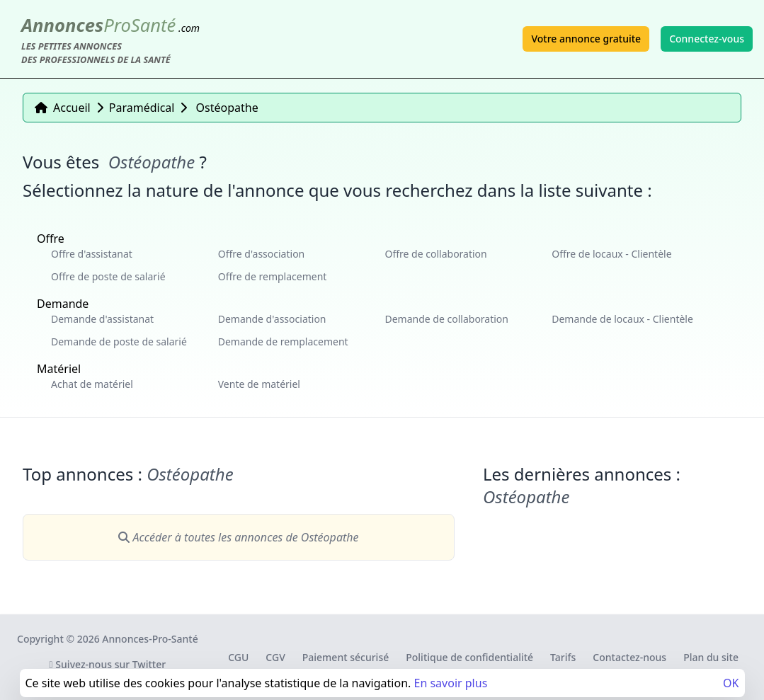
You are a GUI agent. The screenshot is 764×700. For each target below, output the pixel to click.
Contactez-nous (629, 657)
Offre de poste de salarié (108, 276)
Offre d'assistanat (92, 254)
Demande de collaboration (447, 319)
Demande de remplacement (283, 342)
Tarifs (563, 657)
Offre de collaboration (436, 254)
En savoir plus (450, 683)
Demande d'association (272, 319)
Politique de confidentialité (469, 657)
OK (731, 683)
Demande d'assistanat (102, 319)
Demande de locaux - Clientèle (622, 319)
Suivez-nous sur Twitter (108, 664)
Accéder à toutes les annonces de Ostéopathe (238, 537)
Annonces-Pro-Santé (150, 639)
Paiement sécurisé (346, 657)
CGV (275, 657)
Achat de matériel (92, 384)
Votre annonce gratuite (586, 39)
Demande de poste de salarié (119, 342)
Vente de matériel (259, 384)
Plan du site (711, 657)
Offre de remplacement (273, 276)
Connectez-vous (707, 39)
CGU (238, 657)
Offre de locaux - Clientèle (611, 254)
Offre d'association (262, 254)
